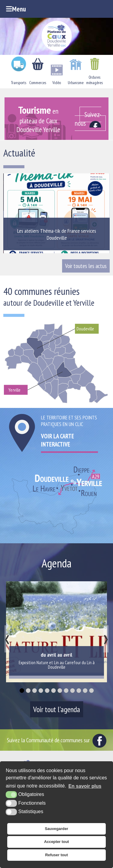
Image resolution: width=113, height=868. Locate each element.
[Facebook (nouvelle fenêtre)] (90, 119)
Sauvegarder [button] (57, 829)
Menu (16, 9)
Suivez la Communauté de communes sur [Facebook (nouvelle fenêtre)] (57, 740)
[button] (22, 691)
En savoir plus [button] (85, 786)
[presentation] (7, 639)
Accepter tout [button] (56, 842)
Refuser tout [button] (56, 855)
